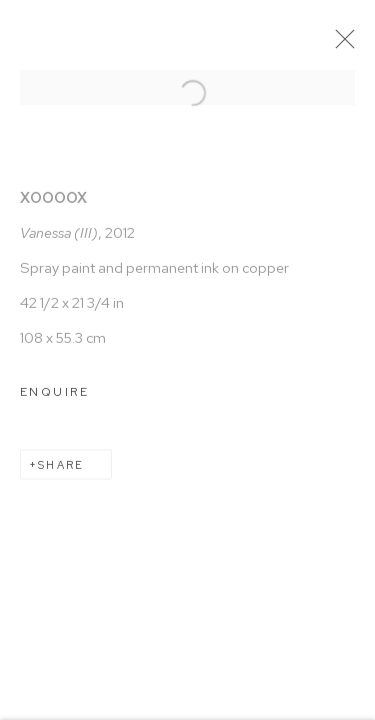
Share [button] (61, 473)
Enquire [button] (55, 400)
